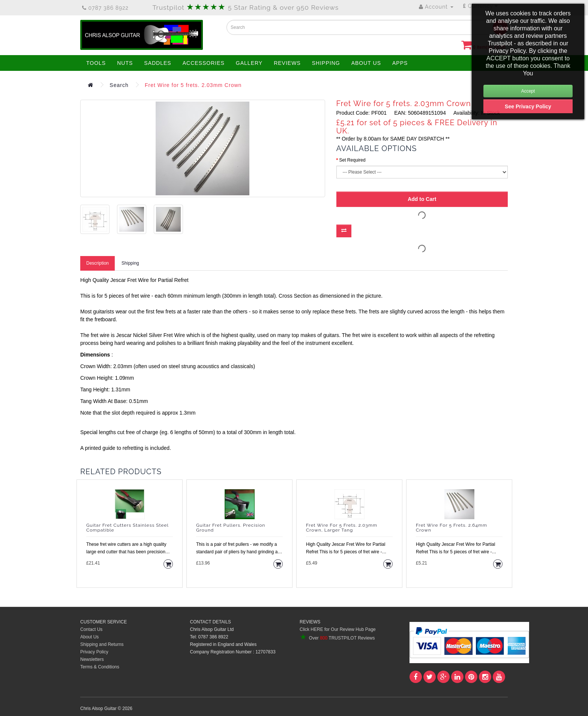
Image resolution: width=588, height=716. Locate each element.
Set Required (352, 160)
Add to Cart (422, 199)
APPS (400, 63)
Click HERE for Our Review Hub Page (338, 629)
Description (97, 263)
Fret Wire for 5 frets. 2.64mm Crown (451, 528)
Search (119, 85)
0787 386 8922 (105, 8)
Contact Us (91, 629)
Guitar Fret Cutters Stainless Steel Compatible (127, 528)
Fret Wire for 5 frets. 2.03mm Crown (193, 85)
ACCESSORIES (204, 63)
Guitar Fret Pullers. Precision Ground (231, 528)
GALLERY (249, 63)
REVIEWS (287, 63)
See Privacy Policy (528, 106)
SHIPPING (326, 63)
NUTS (125, 63)
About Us (89, 637)
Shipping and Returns (102, 644)
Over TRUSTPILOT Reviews (337, 638)
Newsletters (92, 659)
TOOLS (96, 63)
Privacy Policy (94, 652)
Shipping (130, 263)
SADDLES (157, 63)
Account (436, 7)
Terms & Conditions (100, 667)
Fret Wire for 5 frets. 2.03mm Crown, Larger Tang (342, 528)
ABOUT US (366, 63)
